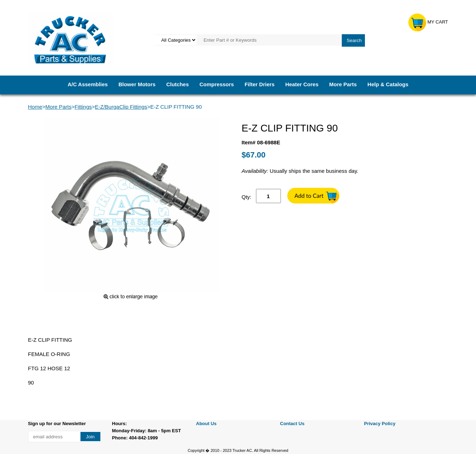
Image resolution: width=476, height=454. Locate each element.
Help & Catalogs (388, 84)
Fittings (83, 107)
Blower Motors (137, 84)
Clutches (177, 84)
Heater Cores (302, 84)
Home (35, 107)
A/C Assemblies (88, 84)
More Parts (343, 84)
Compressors (217, 84)
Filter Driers (260, 84)
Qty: (247, 197)
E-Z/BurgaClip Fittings (121, 107)
